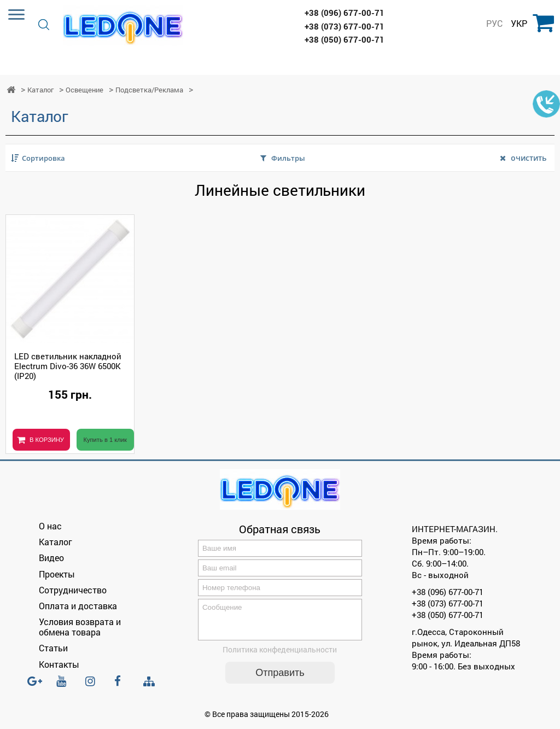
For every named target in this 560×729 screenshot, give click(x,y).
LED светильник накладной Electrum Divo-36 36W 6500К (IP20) (68, 366)
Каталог (40, 90)
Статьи (53, 648)
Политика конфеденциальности (280, 656)
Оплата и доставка (78, 606)
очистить (529, 158)
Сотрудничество (73, 590)
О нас (50, 526)
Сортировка (43, 158)
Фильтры (288, 158)
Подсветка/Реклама (149, 90)
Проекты (57, 574)
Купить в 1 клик (105, 440)
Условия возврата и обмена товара (80, 627)
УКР (519, 24)
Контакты (59, 664)
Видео (51, 558)
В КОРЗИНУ (47, 440)
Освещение (84, 90)
